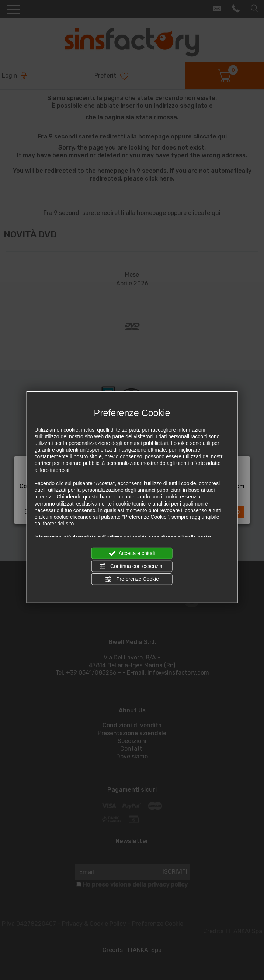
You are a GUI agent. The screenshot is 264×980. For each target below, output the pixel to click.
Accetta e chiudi (132, 553)
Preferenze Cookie (132, 579)
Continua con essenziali (132, 566)
